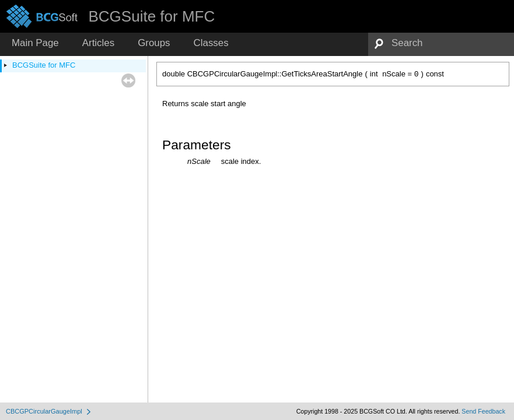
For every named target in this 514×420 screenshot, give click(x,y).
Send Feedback (483, 411)
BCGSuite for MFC (44, 65)
